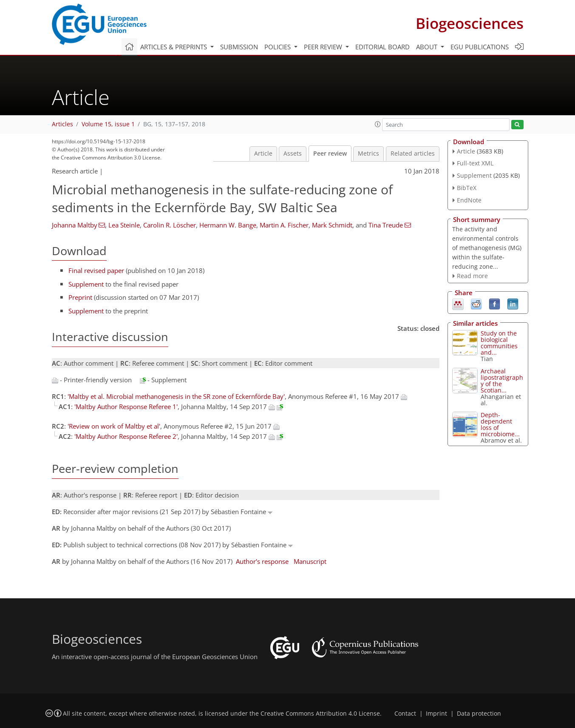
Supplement (86, 284)
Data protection (479, 714)
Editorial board (382, 47)
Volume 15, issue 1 (108, 124)
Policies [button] (278, 47)
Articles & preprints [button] (174, 47)
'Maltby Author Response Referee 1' (126, 407)
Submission (239, 47)
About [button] (428, 47)
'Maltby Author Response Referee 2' (126, 436)
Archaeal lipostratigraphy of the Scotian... (502, 381)
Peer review (330, 154)
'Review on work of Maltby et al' (114, 426)
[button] (378, 124)
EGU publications (480, 47)
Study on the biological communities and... (499, 343)
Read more (472, 276)
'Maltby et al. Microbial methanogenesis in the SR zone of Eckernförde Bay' (176, 396)
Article (263, 154)
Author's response (262, 561)
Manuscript (310, 561)
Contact (405, 714)
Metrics (368, 154)
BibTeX (467, 188)
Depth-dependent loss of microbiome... (500, 424)
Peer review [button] (324, 47)
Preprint (80, 297)
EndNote (469, 200)
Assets (293, 154)
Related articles (413, 154)
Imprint (436, 714)
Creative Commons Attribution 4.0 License (320, 714)
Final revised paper (96, 270)
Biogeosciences (470, 23)
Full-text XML (475, 163)
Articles (62, 124)
